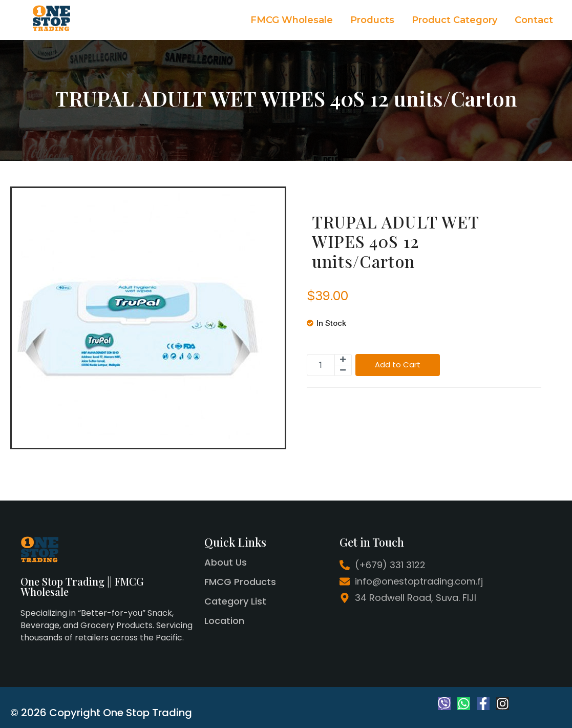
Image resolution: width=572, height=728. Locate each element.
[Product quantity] (321, 365)
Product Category (454, 20)
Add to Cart (398, 365)
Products (372, 20)
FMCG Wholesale (292, 20)
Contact (534, 20)
